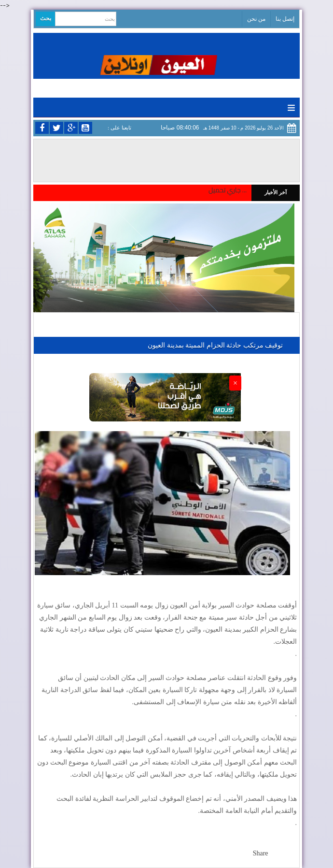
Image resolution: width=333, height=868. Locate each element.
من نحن (256, 19)
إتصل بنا (285, 19)
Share (261, 853)
